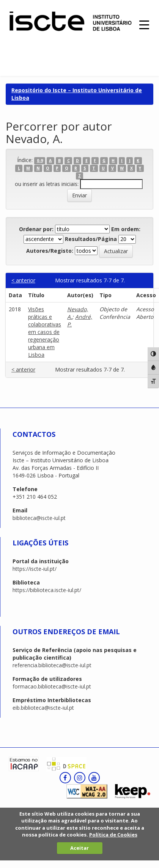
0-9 (40, 161)
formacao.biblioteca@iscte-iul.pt (52, 686)
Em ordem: (126, 229)
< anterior (23, 280)
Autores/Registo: (50, 251)
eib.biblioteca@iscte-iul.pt (43, 708)
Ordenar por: (36, 229)
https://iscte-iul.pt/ (35, 569)
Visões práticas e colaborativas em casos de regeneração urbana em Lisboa (45, 332)
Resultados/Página (91, 239)
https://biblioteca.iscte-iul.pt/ (47, 590)
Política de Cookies (113, 835)
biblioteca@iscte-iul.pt (39, 518)
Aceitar (79, 848)
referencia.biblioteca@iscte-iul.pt (52, 665)
